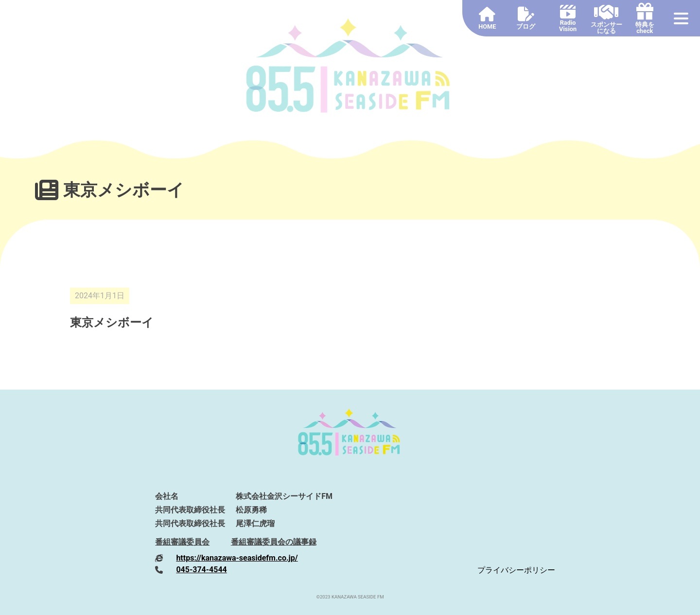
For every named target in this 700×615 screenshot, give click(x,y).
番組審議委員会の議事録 (274, 542)
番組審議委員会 (182, 542)
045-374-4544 (201, 570)
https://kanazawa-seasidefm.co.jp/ (237, 558)
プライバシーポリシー (516, 570)
